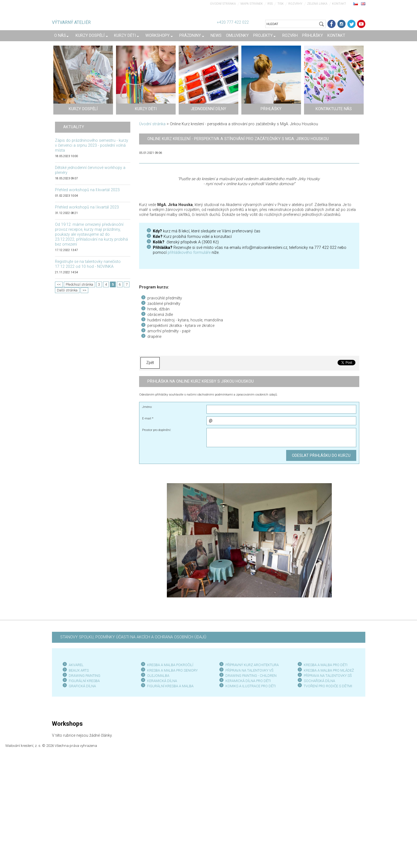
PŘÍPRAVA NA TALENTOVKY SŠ (328, 676)
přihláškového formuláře (189, 253)
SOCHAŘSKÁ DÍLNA (319, 681)
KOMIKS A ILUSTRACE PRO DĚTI (251, 686)
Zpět (150, 363)
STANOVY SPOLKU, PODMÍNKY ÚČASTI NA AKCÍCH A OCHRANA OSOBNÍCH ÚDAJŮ (133, 637)
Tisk (281, 4)
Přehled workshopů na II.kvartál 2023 (87, 190)
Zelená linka (317, 4)
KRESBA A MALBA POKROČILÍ (170, 665)
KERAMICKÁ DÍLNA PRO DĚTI (248, 681)
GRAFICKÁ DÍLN (81, 686)
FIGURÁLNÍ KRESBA (84, 681)
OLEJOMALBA (158, 676)
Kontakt (339, 4)
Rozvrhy (295, 4)
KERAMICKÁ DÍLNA (162, 681)
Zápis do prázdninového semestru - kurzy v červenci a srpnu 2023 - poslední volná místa (92, 145)
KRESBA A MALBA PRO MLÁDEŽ (329, 670)
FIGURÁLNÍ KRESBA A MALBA (170, 686)
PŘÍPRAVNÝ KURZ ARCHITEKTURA (252, 665)
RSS (270, 4)
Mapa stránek (252, 4)
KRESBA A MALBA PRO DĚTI (326, 665)
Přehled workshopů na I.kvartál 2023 (87, 207)
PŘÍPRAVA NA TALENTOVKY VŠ (249, 670)
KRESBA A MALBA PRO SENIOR (171, 670)
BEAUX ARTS (79, 670)
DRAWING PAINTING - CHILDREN (251, 676)
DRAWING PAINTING (85, 676)
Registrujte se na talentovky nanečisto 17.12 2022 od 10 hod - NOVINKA (88, 264)
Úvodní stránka (223, 4)
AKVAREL (76, 665)
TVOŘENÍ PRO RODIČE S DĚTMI (328, 686)
